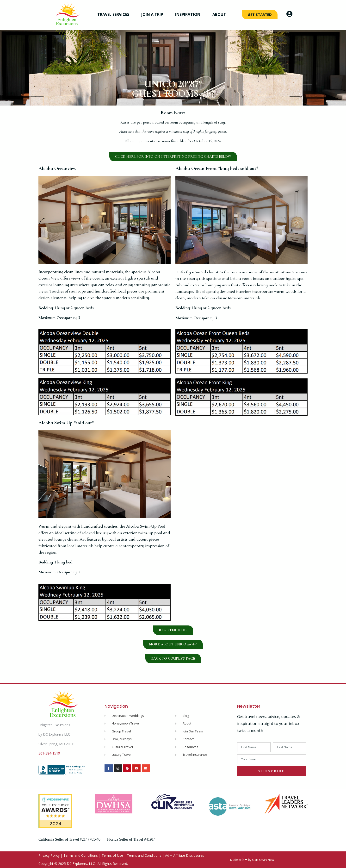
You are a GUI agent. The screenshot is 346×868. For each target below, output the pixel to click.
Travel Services (114, 14)
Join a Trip (153, 14)
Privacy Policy (49, 855)
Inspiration (189, 14)
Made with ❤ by (241, 860)
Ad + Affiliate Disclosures (185, 855)
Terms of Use (112, 855)
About (220, 14)
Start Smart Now (263, 860)
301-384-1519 (49, 753)
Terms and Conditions (81, 855)
